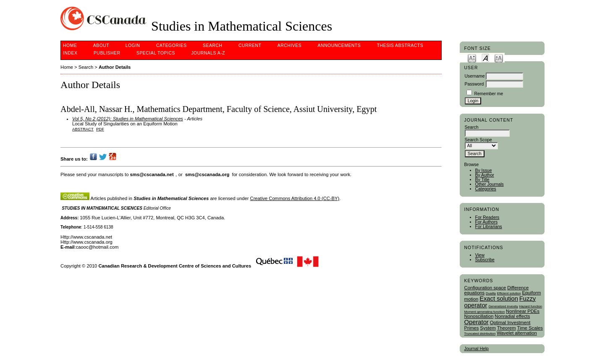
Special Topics (156, 53)
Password (474, 84)
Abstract (83, 129)
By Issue (484, 170)
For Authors (487, 222)
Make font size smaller (472, 58)
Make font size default (485, 58)
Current (250, 45)
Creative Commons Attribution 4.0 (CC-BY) (295, 198)
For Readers (487, 217)
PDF (100, 129)
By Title (482, 180)
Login (133, 45)
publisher (107, 53)
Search (212, 45)
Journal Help (477, 349)
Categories (486, 189)
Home (70, 45)
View (480, 255)
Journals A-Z (208, 53)
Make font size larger (499, 58)
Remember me (488, 94)
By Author (485, 175)
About (101, 45)
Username (475, 76)
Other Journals (490, 184)
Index (70, 53)
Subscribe (485, 260)
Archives (289, 45)
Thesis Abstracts (400, 45)
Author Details (115, 67)
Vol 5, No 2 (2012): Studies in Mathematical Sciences (128, 119)
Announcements (339, 45)
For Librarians (489, 227)
